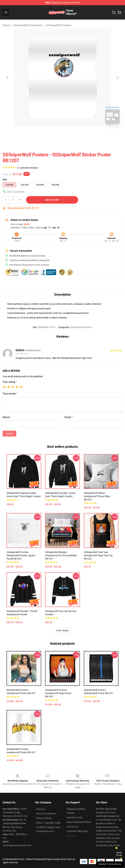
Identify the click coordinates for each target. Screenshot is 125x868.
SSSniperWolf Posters (59, 25)
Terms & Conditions (46, 814)
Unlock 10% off (119, 854)
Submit (9, 434)
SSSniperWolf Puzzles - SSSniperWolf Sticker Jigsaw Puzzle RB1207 (21, 555)
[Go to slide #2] (71, 134)
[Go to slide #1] (54, 134)
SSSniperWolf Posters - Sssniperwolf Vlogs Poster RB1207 (58, 693)
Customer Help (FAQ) (77, 831)
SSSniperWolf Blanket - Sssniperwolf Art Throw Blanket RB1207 (61, 555)
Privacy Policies (44, 818)
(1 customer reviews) (28, 168)
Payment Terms (74, 818)
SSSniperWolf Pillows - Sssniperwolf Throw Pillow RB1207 (97, 496)
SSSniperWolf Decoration (28, 25)
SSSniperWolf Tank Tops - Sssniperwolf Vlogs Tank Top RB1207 (98, 555)
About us (41, 809)
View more (63, 631)
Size (5, 179)
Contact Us (72, 827)
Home (6, 25)
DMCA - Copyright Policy (48, 823)
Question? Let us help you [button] (110, 864)
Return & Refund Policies (79, 822)
